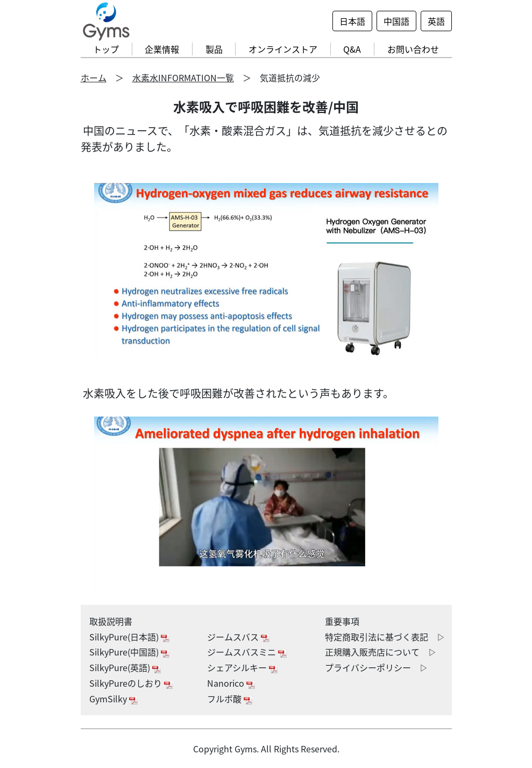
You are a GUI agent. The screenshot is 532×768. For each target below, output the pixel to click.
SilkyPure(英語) (120, 667)
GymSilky (108, 699)
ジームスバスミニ (242, 652)
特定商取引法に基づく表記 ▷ (385, 637)
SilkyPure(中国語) (124, 652)
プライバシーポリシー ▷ (377, 667)
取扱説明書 (111, 621)
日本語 (352, 21)
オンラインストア (283, 49)
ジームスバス (233, 637)
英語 (436, 21)
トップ (106, 49)
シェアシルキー (237, 667)
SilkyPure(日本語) (124, 637)
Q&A (352, 49)
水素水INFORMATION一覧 (183, 77)
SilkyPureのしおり (126, 683)
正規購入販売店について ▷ (381, 652)
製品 (214, 49)
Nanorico (226, 683)
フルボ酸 (224, 699)
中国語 (396, 21)
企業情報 (162, 49)
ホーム (94, 77)
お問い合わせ (413, 49)
